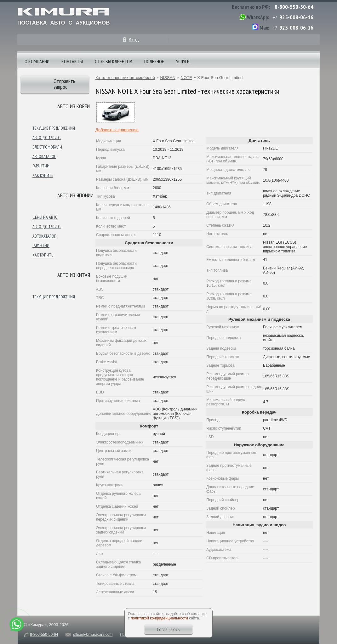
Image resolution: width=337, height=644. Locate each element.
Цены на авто (45, 217)
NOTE (186, 78)
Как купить (43, 175)
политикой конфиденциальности (159, 618)
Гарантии (41, 166)
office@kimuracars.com (93, 635)
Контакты (72, 61)
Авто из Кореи (74, 106)
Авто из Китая (74, 275)
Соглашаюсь (168, 629)
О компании (37, 61)
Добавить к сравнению (117, 130)
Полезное (154, 61)
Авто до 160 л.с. (47, 138)
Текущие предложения (54, 128)
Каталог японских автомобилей (125, 78)
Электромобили (47, 147)
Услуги (183, 61)
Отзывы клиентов (114, 61)
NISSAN (168, 78)
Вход (134, 39)
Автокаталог (44, 156)
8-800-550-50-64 (294, 7)
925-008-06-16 (296, 17)
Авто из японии (75, 195)
